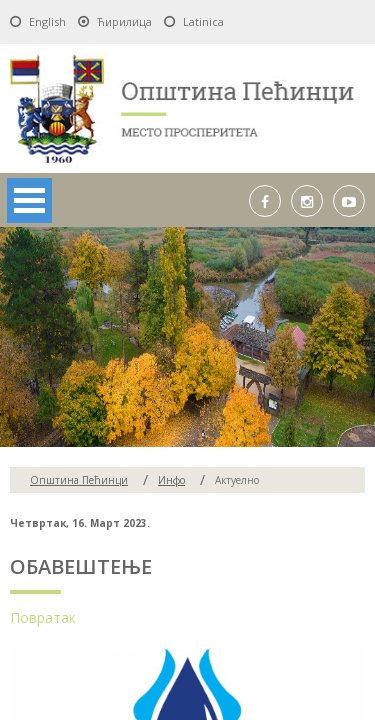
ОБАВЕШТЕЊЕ (81, 566)
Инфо (171, 480)
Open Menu (29, 200)
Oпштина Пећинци (79, 480)
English (47, 21)
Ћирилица (124, 21)
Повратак (43, 617)
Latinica (203, 21)
